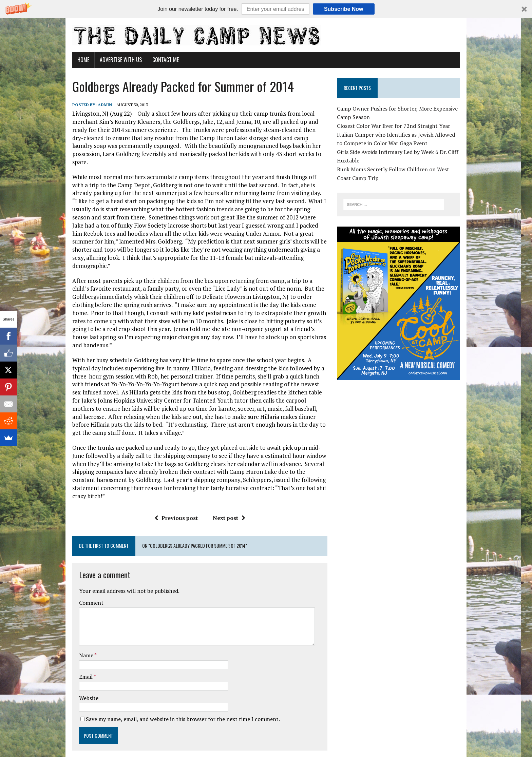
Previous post (174, 485)
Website (82, 665)
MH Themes (146, 742)
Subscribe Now (344, 9)
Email (80, 644)
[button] (266, 9)
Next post (227, 485)
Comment (85, 570)
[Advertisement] (403, 438)
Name (80, 623)
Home (77, 60)
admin (98, 105)
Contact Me (159, 60)
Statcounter (15, 753)
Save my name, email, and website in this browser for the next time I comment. (176, 687)
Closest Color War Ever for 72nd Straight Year (396, 126)
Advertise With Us (114, 60)
